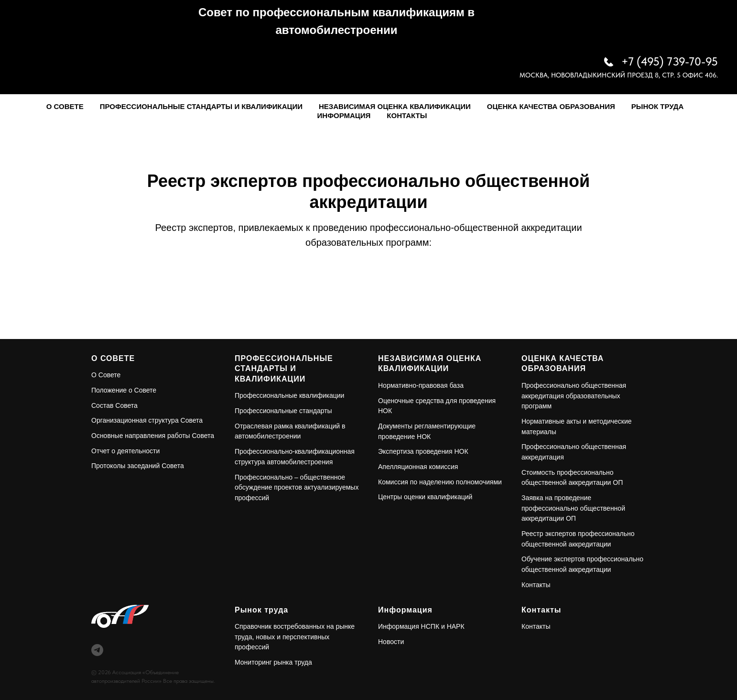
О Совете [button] (65, 106)
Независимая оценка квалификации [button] (395, 106)
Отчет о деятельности (125, 451)
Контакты (407, 115)
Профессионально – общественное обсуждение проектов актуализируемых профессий (297, 487)
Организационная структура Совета (147, 420)
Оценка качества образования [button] (551, 106)
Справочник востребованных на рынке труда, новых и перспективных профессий (295, 637)
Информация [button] (344, 115)
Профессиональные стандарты (283, 411)
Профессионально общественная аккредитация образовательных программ (574, 396)
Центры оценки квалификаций (425, 497)
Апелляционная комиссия (418, 467)
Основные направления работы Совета (153, 436)
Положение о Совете (124, 390)
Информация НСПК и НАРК (421, 626)
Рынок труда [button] (658, 106)
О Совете (106, 375)
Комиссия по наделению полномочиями (440, 482)
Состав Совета (114, 405)
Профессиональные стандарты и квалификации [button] (201, 106)
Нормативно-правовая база (421, 385)
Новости (391, 642)
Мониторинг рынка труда (273, 662)
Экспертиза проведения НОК (423, 451)
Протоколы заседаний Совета (138, 466)
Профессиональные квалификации (289, 395)
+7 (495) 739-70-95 (670, 61)
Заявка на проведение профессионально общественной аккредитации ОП (573, 508)
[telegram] (97, 650)
